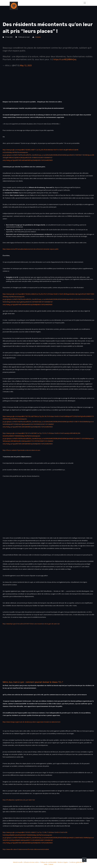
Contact (52, 864)
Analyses (38, 37)
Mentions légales (65, 862)
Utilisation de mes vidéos (31, 862)
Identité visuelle (17, 862)
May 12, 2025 (26, 65)
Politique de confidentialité (49, 862)
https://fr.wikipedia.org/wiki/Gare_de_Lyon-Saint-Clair (20, 800)
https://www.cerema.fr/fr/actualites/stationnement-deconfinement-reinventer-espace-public (33, 249)
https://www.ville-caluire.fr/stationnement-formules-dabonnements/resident (27, 849)
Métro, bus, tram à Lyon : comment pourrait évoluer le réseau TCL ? (34, 682)
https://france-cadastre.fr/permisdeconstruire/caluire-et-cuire (23, 450)
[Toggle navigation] (85, 3)
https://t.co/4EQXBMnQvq (65, 59)
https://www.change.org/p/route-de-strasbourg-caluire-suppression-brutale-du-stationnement (33, 722)
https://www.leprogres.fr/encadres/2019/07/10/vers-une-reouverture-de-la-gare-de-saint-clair (33, 624)
